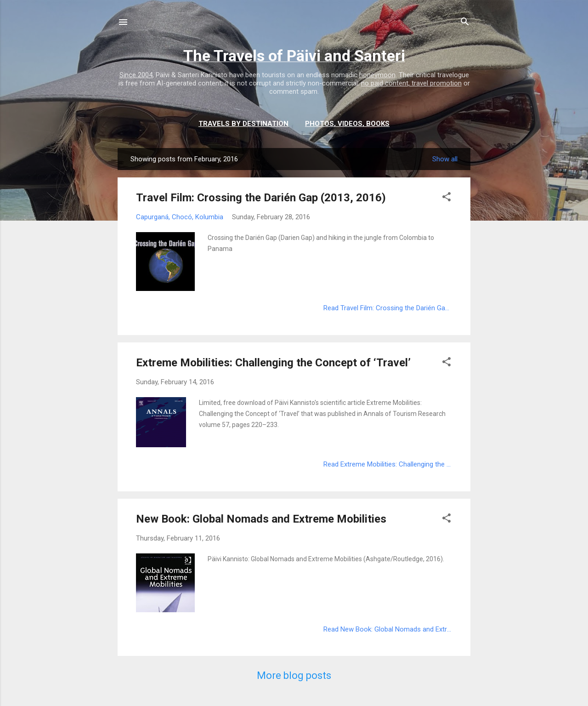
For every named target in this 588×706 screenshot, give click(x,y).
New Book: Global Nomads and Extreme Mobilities (261, 519)
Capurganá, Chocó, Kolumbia (180, 217)
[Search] (465, 23)
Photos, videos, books (347, 124)
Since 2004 (136, 75)
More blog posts (294, 675)
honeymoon (377, 75)
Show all (445, 159)
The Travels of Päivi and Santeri (294, 56)
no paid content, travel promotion (411, 83)
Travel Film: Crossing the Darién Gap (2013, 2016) (261, 198)
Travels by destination (243, 124)
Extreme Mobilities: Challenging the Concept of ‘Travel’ (273, 363)
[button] (447, 198)
